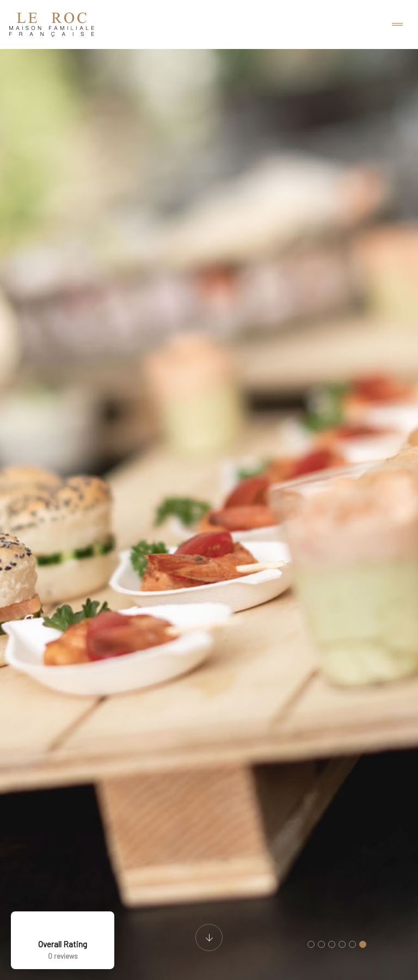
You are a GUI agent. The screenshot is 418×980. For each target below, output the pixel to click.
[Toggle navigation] (397, 25)
